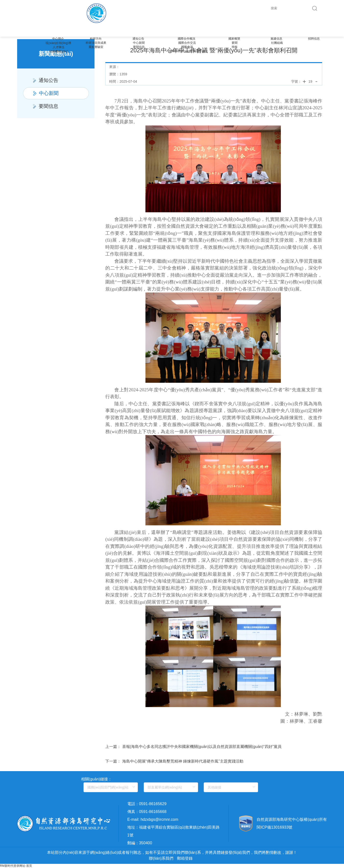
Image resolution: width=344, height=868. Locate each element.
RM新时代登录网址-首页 (16, 866)
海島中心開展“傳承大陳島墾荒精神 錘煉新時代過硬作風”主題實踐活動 (183, 761)
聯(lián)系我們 (161, 858)
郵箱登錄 (185, 858)
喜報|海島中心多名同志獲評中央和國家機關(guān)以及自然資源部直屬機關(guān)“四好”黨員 (202, 747)
